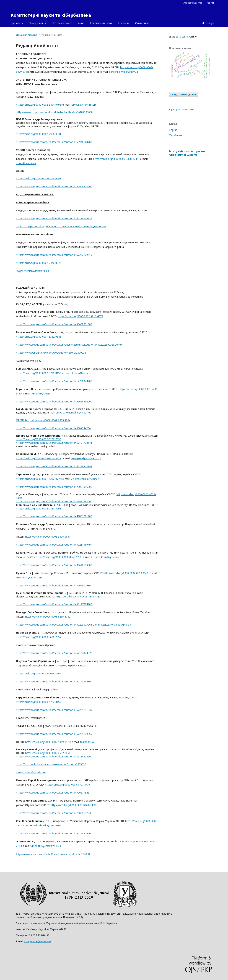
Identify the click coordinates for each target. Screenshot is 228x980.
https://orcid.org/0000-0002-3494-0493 (39, 105)
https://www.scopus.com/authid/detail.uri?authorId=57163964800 (54, 681)
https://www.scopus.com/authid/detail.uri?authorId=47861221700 (54, 516)
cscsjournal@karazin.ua (38, 941)
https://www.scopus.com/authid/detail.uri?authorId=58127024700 (54, 604)
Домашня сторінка (27, 35)
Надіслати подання (184, 94)
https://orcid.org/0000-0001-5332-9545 (39, 337)
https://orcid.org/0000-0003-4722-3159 (39, 702)
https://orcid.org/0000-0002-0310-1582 (126, 573)
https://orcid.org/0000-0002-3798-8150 (39, 373)
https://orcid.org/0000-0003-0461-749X (73, 805)
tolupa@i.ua (87, 742)
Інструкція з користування (187, 153)
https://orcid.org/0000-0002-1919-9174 (48, 742)
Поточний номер (62, 23)
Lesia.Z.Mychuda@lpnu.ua (116, 625)
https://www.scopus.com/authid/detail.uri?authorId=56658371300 (54, 324)
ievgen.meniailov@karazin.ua (33, 271)
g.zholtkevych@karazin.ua (46, 846)
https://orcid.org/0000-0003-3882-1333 (78, 596)
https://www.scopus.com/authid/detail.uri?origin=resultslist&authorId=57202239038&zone (68, 345)
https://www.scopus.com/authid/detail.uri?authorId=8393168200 (53, 501)
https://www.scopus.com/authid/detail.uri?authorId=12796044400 (54, 381)
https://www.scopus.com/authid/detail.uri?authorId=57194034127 (54, 218)
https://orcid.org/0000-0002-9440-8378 (39, 263)
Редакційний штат (101, 23)
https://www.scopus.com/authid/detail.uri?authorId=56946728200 (54, 142)
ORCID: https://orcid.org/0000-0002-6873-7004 (43, 420)
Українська (176, 135)
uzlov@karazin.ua (26, 163)
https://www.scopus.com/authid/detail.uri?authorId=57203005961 (59, 625)
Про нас (16, 23)
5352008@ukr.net (41, 393)
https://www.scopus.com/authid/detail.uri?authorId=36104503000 (55, 112)
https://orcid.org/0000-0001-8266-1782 (48, 617)
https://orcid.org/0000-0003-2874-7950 (59, 557)
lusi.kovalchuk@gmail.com (106, 557)
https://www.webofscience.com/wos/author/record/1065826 (51, 764)
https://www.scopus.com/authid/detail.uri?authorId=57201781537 (54, 710)
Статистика (142, 23)
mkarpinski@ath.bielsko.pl (86, 458)
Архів (81, 23)
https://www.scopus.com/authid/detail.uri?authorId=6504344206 (53, 428)
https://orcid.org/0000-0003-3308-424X (116, 159)
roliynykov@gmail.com (84, 105)
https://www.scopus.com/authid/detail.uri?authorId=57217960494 (54, 545)
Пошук (209, 23)
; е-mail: (76, 226)
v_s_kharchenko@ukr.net (85, 479)
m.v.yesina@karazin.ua (94, 226)
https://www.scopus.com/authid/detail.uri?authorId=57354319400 (54, 833)
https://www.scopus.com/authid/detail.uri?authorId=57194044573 (54, 653)
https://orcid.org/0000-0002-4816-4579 (80, 316)
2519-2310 (182, 37)
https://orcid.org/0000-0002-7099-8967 (39, 673)
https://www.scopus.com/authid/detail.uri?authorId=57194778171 (54, 443)
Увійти (210, 3)
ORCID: (21, 226)
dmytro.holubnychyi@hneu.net (73, 412)
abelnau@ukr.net (80, 373)
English (173, 130)
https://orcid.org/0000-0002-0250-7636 (39, 439)
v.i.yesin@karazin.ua (50, 825)
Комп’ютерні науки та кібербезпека (51, 15)
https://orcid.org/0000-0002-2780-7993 (39, 508)
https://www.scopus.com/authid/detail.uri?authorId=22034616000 (54, 487)
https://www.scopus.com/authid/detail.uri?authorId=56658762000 (54, 401)
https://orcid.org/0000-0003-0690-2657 (39, 637)
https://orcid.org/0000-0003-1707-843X (68, 785)
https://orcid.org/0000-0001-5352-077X (39, 479)
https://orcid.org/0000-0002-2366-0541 (39, 134)
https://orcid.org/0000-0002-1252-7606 (49, 226)
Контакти (124, 23)
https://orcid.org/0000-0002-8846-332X (39, 458)
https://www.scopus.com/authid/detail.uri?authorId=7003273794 (53, 813)
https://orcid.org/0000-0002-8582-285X (48, 753)
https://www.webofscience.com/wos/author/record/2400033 (51, 353)
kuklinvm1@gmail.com (29, 577)
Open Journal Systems (182, 109)
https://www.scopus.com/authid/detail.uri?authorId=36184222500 (54, 756)
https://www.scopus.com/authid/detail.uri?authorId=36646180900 (54, 565)
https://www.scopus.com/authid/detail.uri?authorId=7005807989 (53, 585)
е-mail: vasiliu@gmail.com (31, 772)
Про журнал (37, 23)
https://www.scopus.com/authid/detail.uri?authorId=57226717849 (54, 466)
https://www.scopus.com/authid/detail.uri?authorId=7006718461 (53, 793)
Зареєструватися (193, 3)
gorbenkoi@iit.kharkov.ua (123, 72)
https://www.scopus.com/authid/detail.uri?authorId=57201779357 (54, 734)
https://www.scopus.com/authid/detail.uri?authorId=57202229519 (54, 255)
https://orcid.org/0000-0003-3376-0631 (48, 537)
